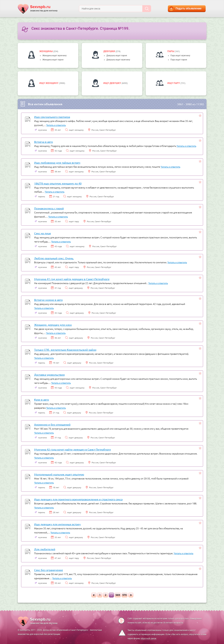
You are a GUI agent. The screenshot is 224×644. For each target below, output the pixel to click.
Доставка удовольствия (49, 375)
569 (118, 595)
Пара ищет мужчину (180, 56)
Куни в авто (42, 399)
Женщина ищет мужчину (54, 56)
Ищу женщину (49, 83)
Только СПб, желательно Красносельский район (65, 350)
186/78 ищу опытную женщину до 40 (58, 183)
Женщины (46, 51)
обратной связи (148, 638)
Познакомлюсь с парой (49, 208)
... (111, 595)
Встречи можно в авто (48, 300)
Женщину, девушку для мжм (53, 325)
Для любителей (45, 549)
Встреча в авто (44, 142)
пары (171, 51)
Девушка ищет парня (117, 56)
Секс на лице (43, 233)
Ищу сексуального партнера (52, 117)
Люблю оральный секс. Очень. (54, 258)
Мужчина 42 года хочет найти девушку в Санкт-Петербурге (73, 449)
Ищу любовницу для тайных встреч (57, 163)
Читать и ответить (56, 125)
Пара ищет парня (179, 60)
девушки (109, 51)
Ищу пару (174, 83)
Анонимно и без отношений (52, 424)
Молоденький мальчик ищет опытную (59, 474)
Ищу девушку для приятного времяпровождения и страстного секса (78, 499)
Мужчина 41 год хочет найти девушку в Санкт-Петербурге (72, 279)
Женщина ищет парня (53, 60)
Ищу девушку (112, 83)
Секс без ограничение (49, 570)
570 (125, 595)
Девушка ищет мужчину (118, 60)
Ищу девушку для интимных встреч (57, 524)
